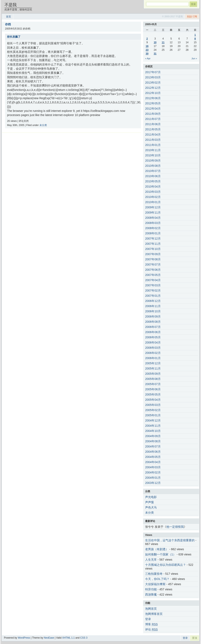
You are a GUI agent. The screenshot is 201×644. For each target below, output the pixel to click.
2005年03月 (153, 405)
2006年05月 (153, 337)
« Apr (148, 58)
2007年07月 (153, 265)
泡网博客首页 (154, 614)
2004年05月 (153, 457)
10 (155, 42)
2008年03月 (153, 223)
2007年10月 (153, 249)
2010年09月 (153, 161)
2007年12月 (153, 239)
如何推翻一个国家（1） (161, 554)
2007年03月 (153, 285)
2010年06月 (153, 176)
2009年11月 (153, 213)
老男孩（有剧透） (157, 549)
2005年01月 (153, 415)
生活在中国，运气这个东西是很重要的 (170, 540)
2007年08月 (153, 259)
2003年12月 (153, 483)
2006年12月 (153, 301)
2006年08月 (153, 322)
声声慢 (150, 502)
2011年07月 (153, 119)
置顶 (195, 638)
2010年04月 (153, 187)
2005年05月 (153, 394)
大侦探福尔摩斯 (155, 584)
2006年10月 (153, 311)
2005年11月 (153, 368)
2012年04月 (153, 109)
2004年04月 (153, 462)
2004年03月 (153, 467)
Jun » (194, 58)
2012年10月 (153, 93)
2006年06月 (153, 332)
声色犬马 (151, 507)
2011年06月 (153, 124)
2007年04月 (153, 280)
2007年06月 (153, 270)
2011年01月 (153, 145)
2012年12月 (153, 88)
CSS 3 (84, 638)
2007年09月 (153, 254)
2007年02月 (153, 290)
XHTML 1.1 (68, 638)
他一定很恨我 (175, 527)
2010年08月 (153, 166)
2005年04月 (153, 400)
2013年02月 (153, 83)
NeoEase (49, 638)
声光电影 (151, 497)
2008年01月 (153, 233)
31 (155, 54)
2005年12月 (153, 363)
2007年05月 (153, 275)
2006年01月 (153, 358)
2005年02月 (153, 410)
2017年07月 (153, 72)
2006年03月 (153, 348)
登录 (148, 619)
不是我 (10, 5)
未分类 (43, 125)
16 (147, 46)
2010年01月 (153, 202)
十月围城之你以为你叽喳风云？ (165, 565)
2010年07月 (153, 171)
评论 (151, 629)
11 (163, 42)
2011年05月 (153, 129)
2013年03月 (153, 77)
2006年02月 (153, 353)
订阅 (192, 16)
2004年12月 (153, 420)
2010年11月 (153, 150)
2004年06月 (153, 452)
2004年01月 (153, 478)
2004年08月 (153, 441)
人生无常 (151, 560)
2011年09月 (153, 114)
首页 (9, 17)
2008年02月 (153, 228)
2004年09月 (153, 436)
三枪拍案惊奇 (154, 574)
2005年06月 (153, 389)
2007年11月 (153, 244)
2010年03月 (153, 192)
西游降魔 (151, 595)
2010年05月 (153, 181)
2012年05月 (153, 103)
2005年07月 (153, 384)
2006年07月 (153, 327)
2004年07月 (153, 446)
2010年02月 (153, 197)
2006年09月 (153, 316)
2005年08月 (153, 379)
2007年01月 (153, 296)
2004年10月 (153, 431)
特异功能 (151, 589)
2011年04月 (153, 135)
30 (147, 54)
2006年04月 (153, 342)
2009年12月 (153, 207)
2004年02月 (153, 472)
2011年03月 (153, 140)
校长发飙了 (14, 37)
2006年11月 (153, 306)
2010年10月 (153, 155)
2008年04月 (153, 218)
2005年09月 (153, 374)
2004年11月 (153, 426)
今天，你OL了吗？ (157, 579)
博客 (151, 624)
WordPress (24, 638)
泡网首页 (151, 609)
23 (147, 50)
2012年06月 (153, 98)
